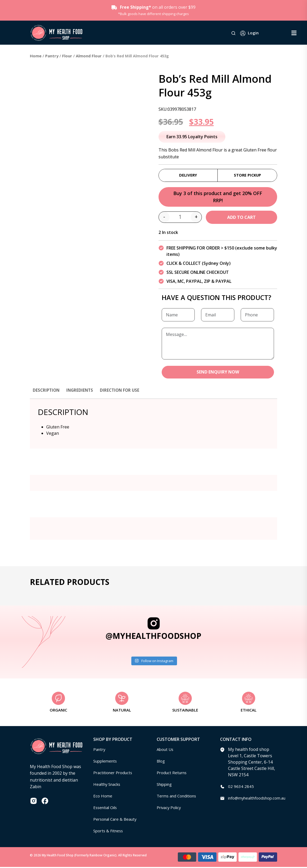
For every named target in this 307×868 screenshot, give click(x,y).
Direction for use (123, 391)
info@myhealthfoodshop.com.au (260, 799)
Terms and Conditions (179, 797)
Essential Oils (106, 809)
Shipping (166, 785)
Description (47, 391)
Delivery (188, 175)
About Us (166, 750)
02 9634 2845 (241, 787)
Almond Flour (89, 56)
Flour (67, 56)
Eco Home (103, 797)
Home (36, 56)
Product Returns (173, 774)
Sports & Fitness (109, 832)
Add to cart (241, 218)
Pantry (52, 56)
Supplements (106, 762)
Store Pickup (247, 175)
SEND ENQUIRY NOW (218, 373)
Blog (161, 762)
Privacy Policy (170, 809)
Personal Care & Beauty (117, 820)
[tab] (47, 394)
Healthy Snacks (108, 785)
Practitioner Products (114, 774)
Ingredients (82, 391)
